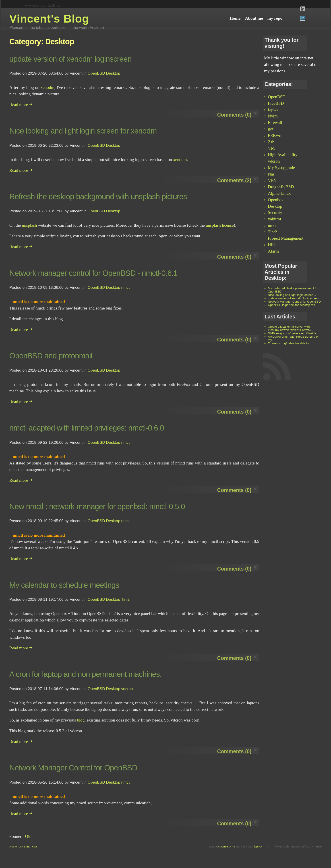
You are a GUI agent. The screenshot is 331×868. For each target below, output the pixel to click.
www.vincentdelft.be (43, 5)
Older (30, 836)
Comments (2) (234, 180)
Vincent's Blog (49, 19)
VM (271, 148)
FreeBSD (276, 103)
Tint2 (272, 232)
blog (81, 720)
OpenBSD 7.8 (227, 846)
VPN (272, 180)
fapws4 (258, 846)
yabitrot (275, 219)
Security (275, 212)
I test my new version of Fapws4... (291, 330)
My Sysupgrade (281, 168)
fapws (273, 110)
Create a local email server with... (290, 327)
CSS (35, 846)
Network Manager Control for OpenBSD (294, 302)
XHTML (24, 846)
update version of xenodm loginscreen (293, 298)
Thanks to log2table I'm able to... (290, 343)
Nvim (273, 116)
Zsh (271, 142)
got (271, 129)
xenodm (48, 87)
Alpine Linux (279, 193)
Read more (21, 105)
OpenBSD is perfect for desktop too (291, 305)
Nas (271, 174)
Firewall (275, 122)
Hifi (271, 245)
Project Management (286, 238)
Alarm (273, 251)
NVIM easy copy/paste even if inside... (293, 333)
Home (13, 846)
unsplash (29, 225)
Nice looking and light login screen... (292, 295)
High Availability (283, 155)
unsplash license (220, 225)
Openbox (276, 200)
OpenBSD (277, 97)
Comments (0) (234, 115)
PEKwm (275, 135)
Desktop (275, 206)
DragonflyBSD (281, 187)
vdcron (274, 161)
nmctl (273, 225)
